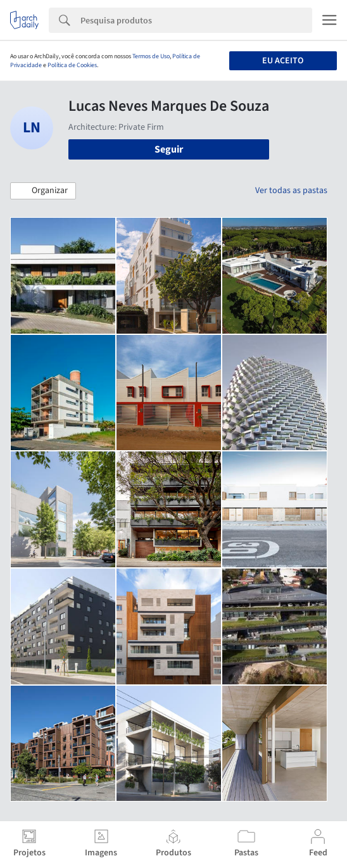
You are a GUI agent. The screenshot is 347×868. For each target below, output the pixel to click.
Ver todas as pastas (291, 191)
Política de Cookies (72, 65)
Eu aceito (283, 61)
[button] (43, 191)
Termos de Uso (151, 56)
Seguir (169, 149)
